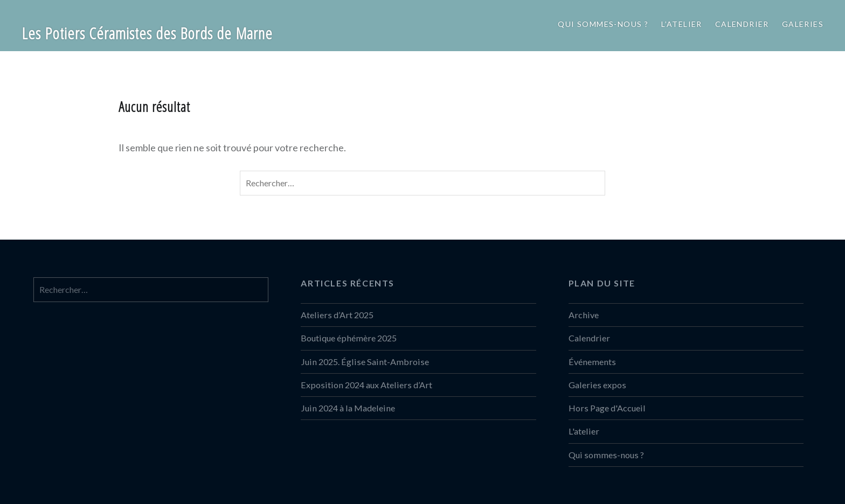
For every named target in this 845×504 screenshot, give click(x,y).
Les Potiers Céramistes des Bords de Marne (147, 33)
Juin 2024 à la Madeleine (348, 408)
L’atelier (682, 24)
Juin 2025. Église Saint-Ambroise (365, 362)
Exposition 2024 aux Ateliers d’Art (366, 385)
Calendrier (742, 24)
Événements (592, 362)
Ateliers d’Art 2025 (337, 315)
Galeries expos (597, 385)
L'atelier (584, 431)
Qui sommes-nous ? (603, 24)
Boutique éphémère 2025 (349, 338)
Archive (584, 315)
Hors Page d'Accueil (607, 408)
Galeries (803, 24)
